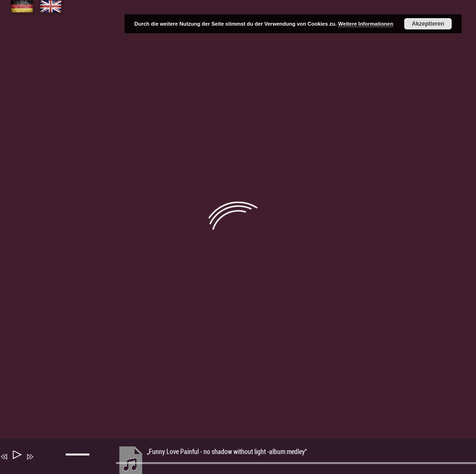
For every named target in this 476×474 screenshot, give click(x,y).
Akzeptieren (428, 24)
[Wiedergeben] (16, 457)
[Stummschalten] (44, 463)
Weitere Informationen (366, 24)
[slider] (79, 462)
